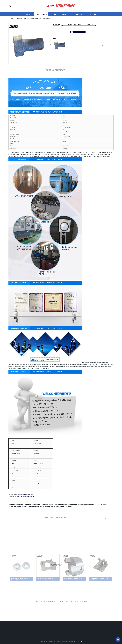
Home (28, 18)
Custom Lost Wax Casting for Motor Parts (23, 495)
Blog (64, 18)
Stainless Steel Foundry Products (72, 505)
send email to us (78, 32)
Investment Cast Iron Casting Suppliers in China (23, 496)
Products (41, 18)
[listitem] (61, 44)
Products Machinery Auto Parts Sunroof (92, 505)
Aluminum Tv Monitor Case (52, 506)
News (54, 18)
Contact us (77, 18)
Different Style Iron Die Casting (20, 506)
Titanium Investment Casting (16, 505)
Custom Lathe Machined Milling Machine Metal (36, 505)
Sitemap (80, 642)
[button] (10, 6)
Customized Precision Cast (56, 505)
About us (92, 18)
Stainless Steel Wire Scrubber (37, 506)
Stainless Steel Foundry (66, 506)
